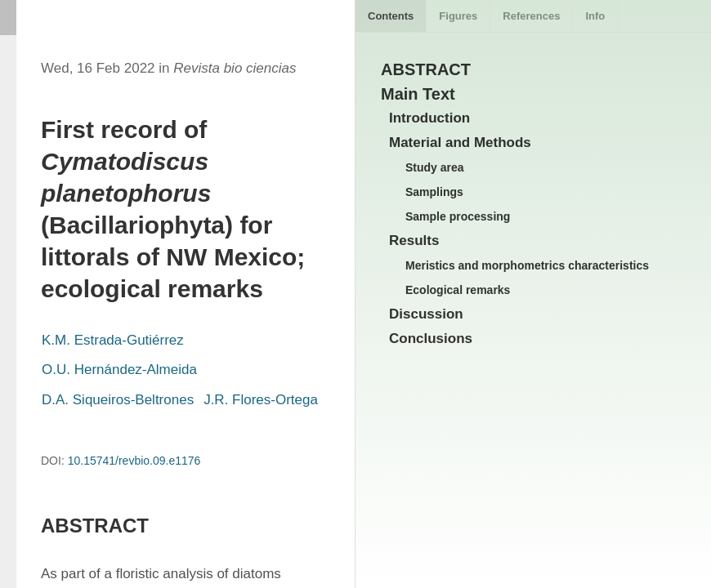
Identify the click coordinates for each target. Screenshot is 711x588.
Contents (391, 16)
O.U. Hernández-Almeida (119, 370)
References (531, 16)
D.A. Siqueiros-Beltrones (118, 400)
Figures (458, 16)
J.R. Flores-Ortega (261, 400)
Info (595, 16)
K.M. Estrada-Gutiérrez (113, 340)
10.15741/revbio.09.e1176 (134, 461)
